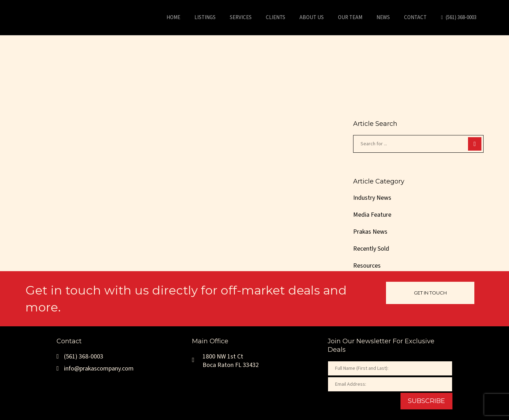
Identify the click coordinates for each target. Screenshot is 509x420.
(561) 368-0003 (80, 357)
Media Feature (372, 215)
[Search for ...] (418, 144)
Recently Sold (371, 249)
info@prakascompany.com (95, 369)
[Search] (475, 144)
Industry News (372, 198)
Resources (367, 266)
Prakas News (370, 232)
